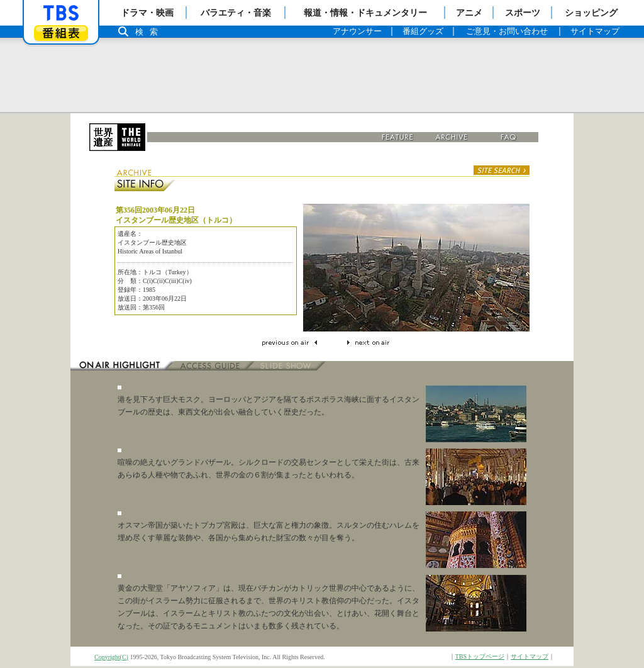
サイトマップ (530, 656)
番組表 (61, 33)
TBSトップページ (480, 656)
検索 (150, 32)
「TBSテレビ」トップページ (61, 13)
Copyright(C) (111, 657)
